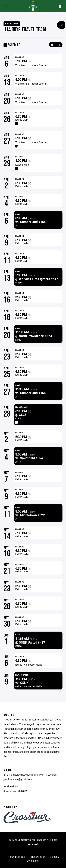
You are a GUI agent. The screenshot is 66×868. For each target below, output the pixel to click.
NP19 (18, 340)
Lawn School (22, 165)
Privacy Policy (37, 857)
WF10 (18, 283)
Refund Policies (16, 857)
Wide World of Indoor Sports (31, 65)
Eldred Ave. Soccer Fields (29, 665)
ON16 (18, 646)
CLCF (18, 418)
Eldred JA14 (22, 120)
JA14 (18, 226)
